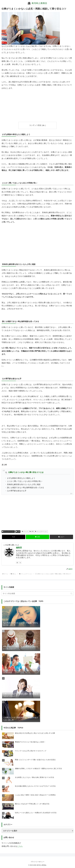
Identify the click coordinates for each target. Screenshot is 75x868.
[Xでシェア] (14, 537)
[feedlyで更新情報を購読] (17, 562)
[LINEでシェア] (37, 537)
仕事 (18, 532)
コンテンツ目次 (35, 125)
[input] (37, 594)
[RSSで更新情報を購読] (20, 562)
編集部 (19, 548)
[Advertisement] (37, 106)
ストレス (25, 532)
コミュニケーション (8, 532)
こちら (20, 846)
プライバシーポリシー (37, 862)
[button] (61, 537)
